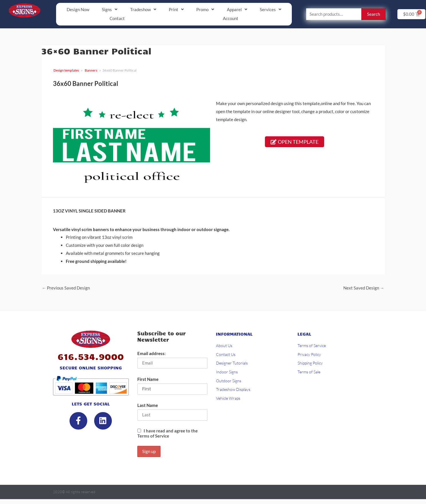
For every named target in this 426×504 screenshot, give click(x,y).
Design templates (66, 71)
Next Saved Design (364, 288)
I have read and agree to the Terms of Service (168, 434)
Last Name (148, 406)
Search (374, 14)
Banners (91, 71)
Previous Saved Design (66, 288)
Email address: (151, 354)
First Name (148, 380)
